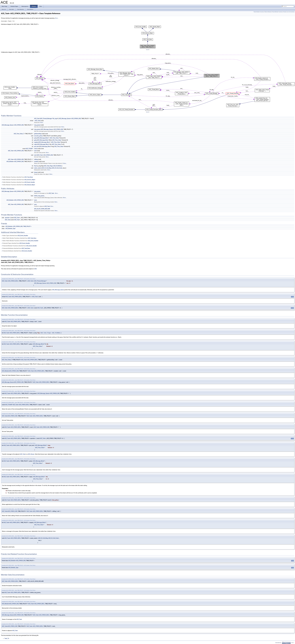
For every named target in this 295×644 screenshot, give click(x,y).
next (35, 151)
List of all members (291, 12)
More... (57, 18)
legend (148, 50)
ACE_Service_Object (30, 180)
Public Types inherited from (15, 236)
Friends (285, 12)
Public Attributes (268, 12)
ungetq (36, 142)
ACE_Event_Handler (30, 182)
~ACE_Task (37, 121)
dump (36, 172)
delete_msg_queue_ (39, 196)
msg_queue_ (38, 191)
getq (35, 140)
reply (36, 144)
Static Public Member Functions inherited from (19, 238)
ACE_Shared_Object (30, 185)
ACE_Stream (31, 454)
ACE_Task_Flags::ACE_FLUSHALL (53, 166)
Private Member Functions (277, 12)
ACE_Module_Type (10, 229)
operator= (7, 218)
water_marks (38, 168)
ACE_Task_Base (29, 177)
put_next (37, 146)
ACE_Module (10, 162)
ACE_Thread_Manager (46, 119)
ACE (35, 269)
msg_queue (37, 125)
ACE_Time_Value (54, 138)
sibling (36, 159)
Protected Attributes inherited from (16, 248)
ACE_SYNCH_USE (76, 119)
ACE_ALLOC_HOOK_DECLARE (42, 209)
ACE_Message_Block (43, 138)
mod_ (36, 200)
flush (36, 166)
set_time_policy (38, 136)
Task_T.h (7, 638)
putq (35, 138)
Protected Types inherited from (16, 243)
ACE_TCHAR (29, 149)
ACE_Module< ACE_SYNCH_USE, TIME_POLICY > (18, 226)
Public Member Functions (259, 12)
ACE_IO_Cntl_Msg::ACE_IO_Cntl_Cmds (52, 168)
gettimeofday (38, 134)
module (36, 162)
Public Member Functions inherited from (17, 177)
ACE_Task (37, 119)
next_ (36, 204)
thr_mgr (55, 119)
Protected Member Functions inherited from (19, 246)
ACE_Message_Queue (65, 119)
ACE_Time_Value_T (19, 134)
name (36, 149)
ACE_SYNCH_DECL (13, 281)
